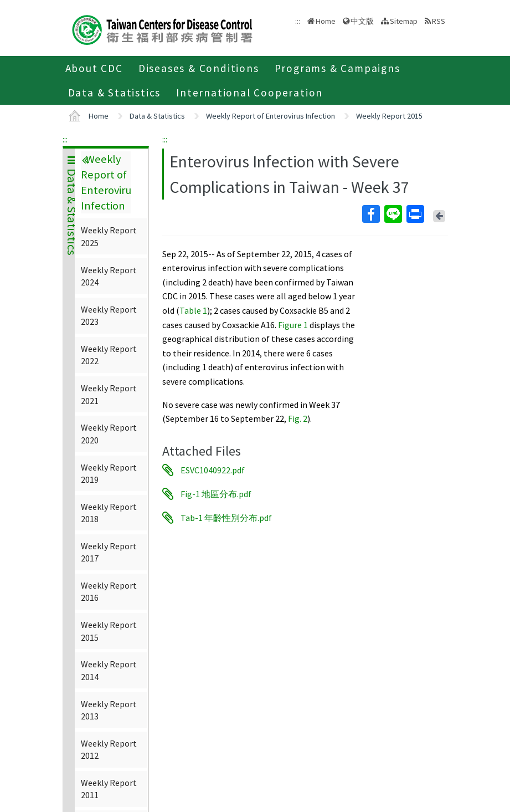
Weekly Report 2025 (109, 236)
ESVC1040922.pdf (213, 470)
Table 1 (193, 310)
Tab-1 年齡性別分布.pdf (226, 518)
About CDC (94, 68)
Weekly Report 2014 (109, 670)
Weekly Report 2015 (389, 116)
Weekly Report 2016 (109, 591)
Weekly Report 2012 (109, 749)
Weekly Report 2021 (109, 394)
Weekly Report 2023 (109, 315)
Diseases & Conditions (199, 68)
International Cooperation (249, 93)
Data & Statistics (115, 93)
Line (393, 214)
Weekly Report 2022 (109, 355)
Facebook (370, 214)
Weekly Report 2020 (109, 433)
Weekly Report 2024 (109, 276)
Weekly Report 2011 (109, 789)
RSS (439, 21)
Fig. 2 (298, 418)
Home (326, 21)
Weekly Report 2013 (109, 710)
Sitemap (404, 21)
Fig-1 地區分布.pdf (216, 494)
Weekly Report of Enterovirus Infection (271, 116)
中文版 (362, 21)
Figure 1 (293, 325)
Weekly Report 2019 (109, 473)
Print (415, 214)
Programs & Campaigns (338, 68)
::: (65, 139)
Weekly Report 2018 (109, 513)
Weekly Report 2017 (109, 552)
